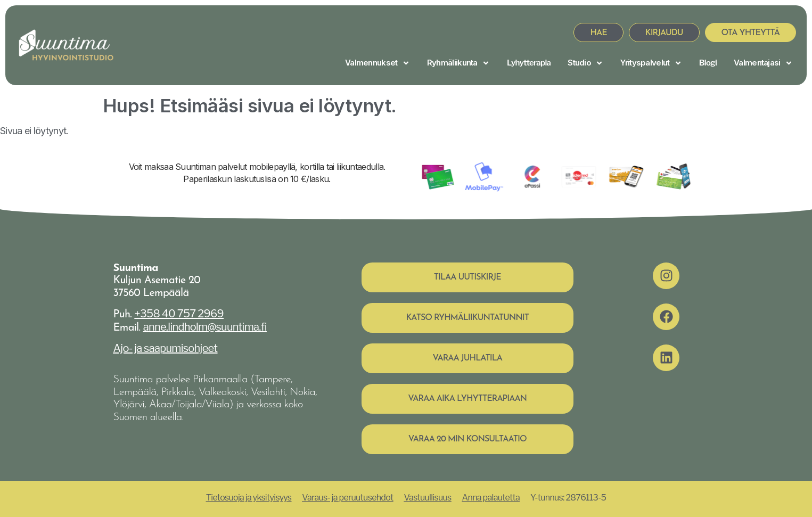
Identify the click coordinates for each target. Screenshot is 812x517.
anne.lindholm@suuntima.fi (205, 327)
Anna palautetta (491, 498)
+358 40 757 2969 (179, 314)
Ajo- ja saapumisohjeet (166, 348)
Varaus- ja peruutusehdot (347, 498)
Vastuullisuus (427, 498)
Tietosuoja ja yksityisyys (249, 498)
